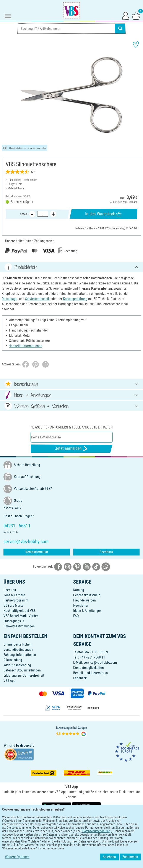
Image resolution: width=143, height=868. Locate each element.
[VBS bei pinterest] (77, 566)
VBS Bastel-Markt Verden (21, 616)
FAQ (76, 616)
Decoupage (10, 299)
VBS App (9, 681)
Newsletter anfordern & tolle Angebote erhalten (72, 427)
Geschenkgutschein (87, 595)
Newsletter (81, 605)
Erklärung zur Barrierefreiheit (24, 675)
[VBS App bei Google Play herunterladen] (57, 807)
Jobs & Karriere (14, 595)
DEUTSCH (71, 821)
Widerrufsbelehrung (17, 665)
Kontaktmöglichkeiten (89, 668)
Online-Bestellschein (18, 644)
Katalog (79, 590)
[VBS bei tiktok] (96, 566)
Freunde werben (84, 600)
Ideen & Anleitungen (87, 611)
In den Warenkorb (103, 214)
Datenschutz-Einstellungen (22, 670)
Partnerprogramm (16, 600)
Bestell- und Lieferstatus (90, 673)
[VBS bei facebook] (58, 566)
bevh (19, 745)
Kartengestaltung (75, 299)
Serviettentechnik (37, 299)
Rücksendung (13, 660)
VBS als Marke (14, 605)
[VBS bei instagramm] (68, 566)
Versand (133, 202)
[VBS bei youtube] (87, 566)
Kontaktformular (37, 552)
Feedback (106, 552)
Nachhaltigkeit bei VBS (19, 611)
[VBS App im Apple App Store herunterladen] (86, 807)
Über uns (10, 590)
